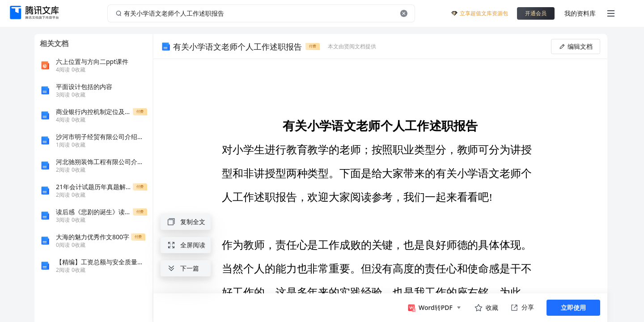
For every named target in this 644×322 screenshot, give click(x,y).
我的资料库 (580, 13)
